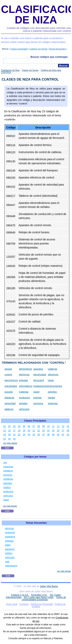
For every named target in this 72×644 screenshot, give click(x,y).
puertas (38, 398)
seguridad (10, 403)
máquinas (8, 467)
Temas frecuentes (57, 49)
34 (29, 435)
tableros (9, 409)
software (9, 541)
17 (14, 431)
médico (7, 487)
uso (5, 462)
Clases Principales (35, 421)
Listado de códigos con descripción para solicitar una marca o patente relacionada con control (39, 30)
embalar (24, 380)
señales (23, 403)
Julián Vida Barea (49, 586)
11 (53, 426)
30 (9, 435)
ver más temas (10, 506)
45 (14, 439)
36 (39, 435)
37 (43, 435)
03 (14, 426)
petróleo (52, 392)
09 (43, 426)
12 (58, 426)
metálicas (8, 479)
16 (9, 431)
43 (5, 439)
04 (19, 426)
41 (63, 435)
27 (63, 431)
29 (5, 435)
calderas (53, 369)
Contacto (24, 604)
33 (24, 435)
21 (34, 431)
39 (53, 435)
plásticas (10, 398)
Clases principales (19, 49)
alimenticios (26, 369)
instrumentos (55, 386)
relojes (51, 398)
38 (48, 435)
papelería (10, 549)
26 (58, 431)
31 (14, 435)
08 (39, 426)
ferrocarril (39, 380)
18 (19, 431)
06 (29, 426)
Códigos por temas (38, 49)
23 (43, 431)
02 (9, 426)
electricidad (40, 374)
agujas (8, 369)
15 (5, 431)
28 (68, 431)
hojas (51, 380)
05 (24, 426)
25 (53, 431)
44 (9, 439)
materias (24, 392)
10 (48, 426)
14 (68, 426)
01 (5, 426)
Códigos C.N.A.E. (20, 595)
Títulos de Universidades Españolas (44, 598)
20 (29, 431)
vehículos (24, 409)
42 (68, 435)
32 (19, 435)
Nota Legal (12, 604)
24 (48, 431)
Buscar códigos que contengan (49, 57)
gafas (8, 545)
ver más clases (10, 443)
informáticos (26, 386)
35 (34, 435)
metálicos (8, 471)
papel (36, 392)
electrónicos (11, 380)
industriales (11, 386)
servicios (38, 403)
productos (24, 398)
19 (24, 431)
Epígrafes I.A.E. (39, 595)
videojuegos (11, 566)
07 (34, 426)
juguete (9, 392)
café (7, 562)
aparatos (38, 369)
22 (39, 431)
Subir (7, 448)
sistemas (53, 403)
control (8, 374)
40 (58, 435)
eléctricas (24, 374)
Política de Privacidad (42, 604)
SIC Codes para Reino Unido (39, 597)
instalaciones (41, 386)
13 (63, 426)
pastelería (10, 537)
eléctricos (53, 374)
